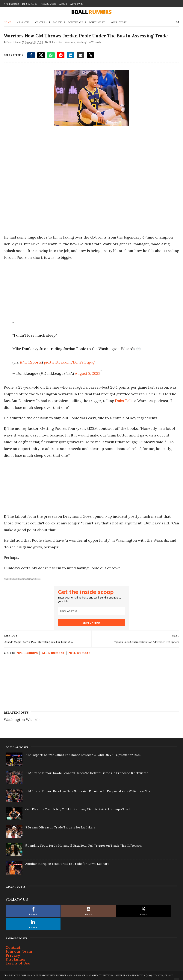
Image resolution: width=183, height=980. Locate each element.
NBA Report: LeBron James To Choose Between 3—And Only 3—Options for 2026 (83, 755)
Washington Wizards (89, 42)
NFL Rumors (11, 4)
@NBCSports (31, 362)
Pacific (58, 22)
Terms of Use (18, 963)
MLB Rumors (30, 4)
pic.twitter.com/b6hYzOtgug (69, 362)
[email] (92, 611)
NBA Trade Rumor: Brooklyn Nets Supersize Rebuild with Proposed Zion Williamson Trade (90, 791)
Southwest (97, 22)
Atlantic (23, 22)
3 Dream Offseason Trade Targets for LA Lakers (60, 827)
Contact (13, 947)
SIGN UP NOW (92, 623)
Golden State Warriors (62, 42)
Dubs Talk (124, 401)
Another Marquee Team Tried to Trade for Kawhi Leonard (67, 864)
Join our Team (19, 951)
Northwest (119, 22)
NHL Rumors (48, 4)
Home (8, 22)
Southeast (76, 22)
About (63, 4)
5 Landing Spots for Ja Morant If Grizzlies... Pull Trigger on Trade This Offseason (83, 845)
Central (41, 22)
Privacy (13, 955)
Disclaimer (16, 959)
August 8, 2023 (88, 373)
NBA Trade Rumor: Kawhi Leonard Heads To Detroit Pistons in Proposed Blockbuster (87, 773)
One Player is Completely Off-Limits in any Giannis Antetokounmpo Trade (78, 809)
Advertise (77, 4)
